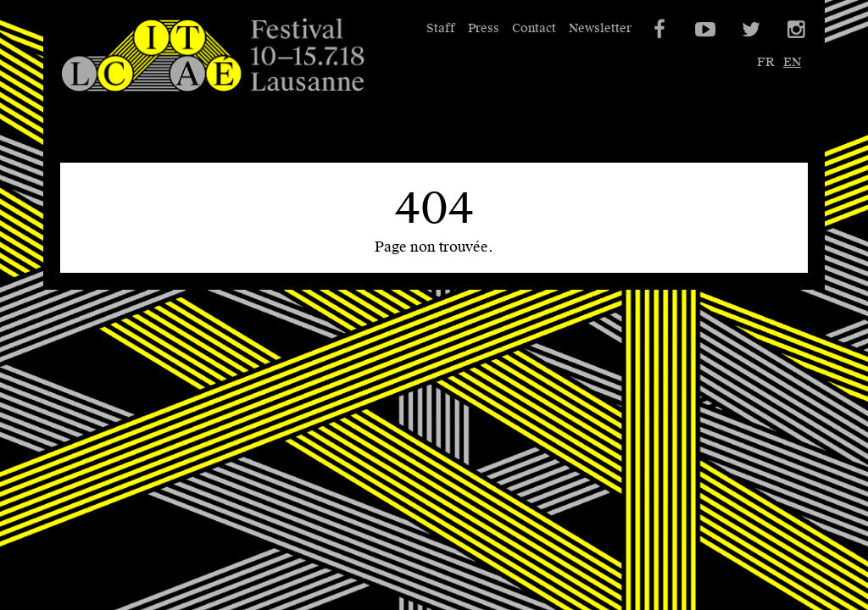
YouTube (704, 30)
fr (765, 62)
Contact (534, 28)
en (792, 62)
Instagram (795, 30)
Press (484, 28)
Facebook (658, 30)
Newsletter (600, 28)
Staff (441, 28)
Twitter (749, 30)
